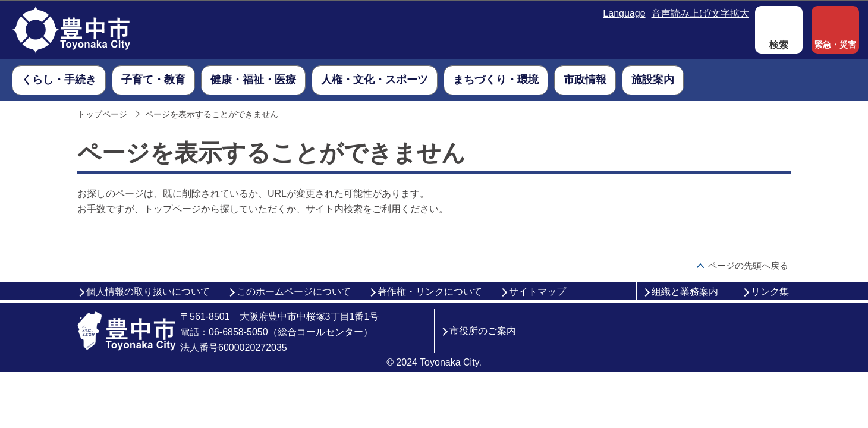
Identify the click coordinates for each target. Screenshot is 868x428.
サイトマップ (537, 292)
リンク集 (770, 292)
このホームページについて (294, 292)
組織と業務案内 (685, 292)
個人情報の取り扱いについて (148, 292)
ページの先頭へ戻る (748, 265)
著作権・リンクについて (430, 292)
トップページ (102, 114)
